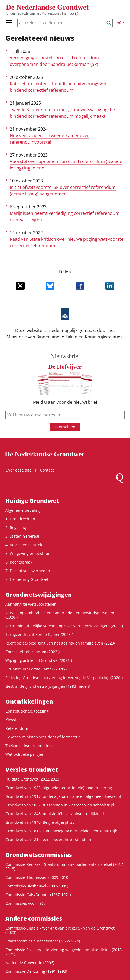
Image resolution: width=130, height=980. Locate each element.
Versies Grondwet (32, 769)
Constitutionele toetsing (27, 711)
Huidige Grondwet (32, 501)
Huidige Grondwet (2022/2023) (33, 779)
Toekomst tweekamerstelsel (30, 746)
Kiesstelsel (15, 720)
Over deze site (18, 470)
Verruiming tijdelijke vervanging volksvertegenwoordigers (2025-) (64, 626)
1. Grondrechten (20, 519)
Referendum (17, 728)
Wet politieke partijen (25, 754)
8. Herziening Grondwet (27, 579)
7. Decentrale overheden (28, 571)
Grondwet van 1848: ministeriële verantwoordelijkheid (55, 814)
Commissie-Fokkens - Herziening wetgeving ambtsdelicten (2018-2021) (64, 952)
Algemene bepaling (23, 510)
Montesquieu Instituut (58, 13)
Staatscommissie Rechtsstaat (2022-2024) (43, 941)
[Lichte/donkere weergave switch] (121, 23)
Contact (47, 470)
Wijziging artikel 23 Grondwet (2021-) (39, 660)
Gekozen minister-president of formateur (43, 737)
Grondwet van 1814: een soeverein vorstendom (48, 840)
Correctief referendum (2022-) (32, 652)
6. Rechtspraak (19, 562)
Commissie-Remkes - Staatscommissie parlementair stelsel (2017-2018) (65, 867)
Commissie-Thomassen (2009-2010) (37, 877)
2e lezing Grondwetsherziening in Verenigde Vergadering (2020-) (64, 678)
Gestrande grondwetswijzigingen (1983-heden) (48, 686)
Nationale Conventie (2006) (30, 963)
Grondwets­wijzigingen (39, 595)
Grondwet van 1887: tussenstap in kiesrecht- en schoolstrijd (60, 805)
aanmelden (65, 427)
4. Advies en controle (24, 545)
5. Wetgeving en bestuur (28, 553)
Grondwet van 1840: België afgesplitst (40, 822)
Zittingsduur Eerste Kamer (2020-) (36, 669)
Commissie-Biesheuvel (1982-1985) (37, 886)
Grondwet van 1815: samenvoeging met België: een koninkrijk (61, 831)
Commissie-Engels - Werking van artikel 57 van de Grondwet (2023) (60, 930)
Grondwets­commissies (39, 855)
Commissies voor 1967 (26, 903)
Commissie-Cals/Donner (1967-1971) (38, 895)
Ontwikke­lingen (29, 701)
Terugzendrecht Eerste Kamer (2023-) (39, 634)
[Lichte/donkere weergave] (121, 23)
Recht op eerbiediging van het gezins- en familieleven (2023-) (61, 643)
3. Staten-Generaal (22, 536)
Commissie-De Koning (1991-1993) (36, 971)
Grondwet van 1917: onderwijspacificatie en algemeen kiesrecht (63, 796)
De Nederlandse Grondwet (47, 7)
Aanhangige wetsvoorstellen (31, 604)
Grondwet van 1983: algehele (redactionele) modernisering (59, 788)
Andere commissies (34, 918)
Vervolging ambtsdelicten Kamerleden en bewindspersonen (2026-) (60, 615)
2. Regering (16, 528)
